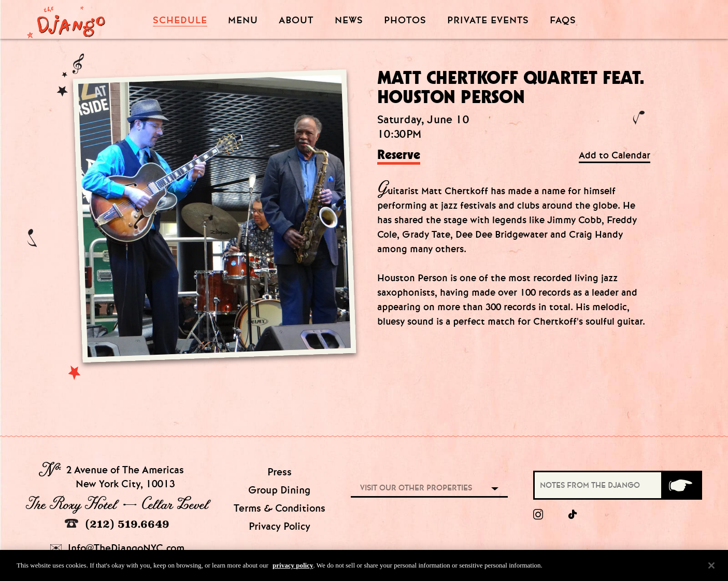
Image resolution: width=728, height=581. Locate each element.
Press (280, 472)
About (296, 20)
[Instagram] (538, 515)
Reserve (399, 155)
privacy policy (293, 570)
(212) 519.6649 (117, 524)
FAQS (563, 20)
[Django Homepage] (66, 19)
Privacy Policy (280, 526)
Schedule (180, 20)
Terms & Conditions (280, 508)
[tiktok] (573, 515)
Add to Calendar (615, 156)
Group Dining (279, 490)
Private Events (488, 21)
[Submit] (681, 485)
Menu (243, 20)
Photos (405, 20)
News (349, 20)
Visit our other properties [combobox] (416, 488)
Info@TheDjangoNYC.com (117, 548)
